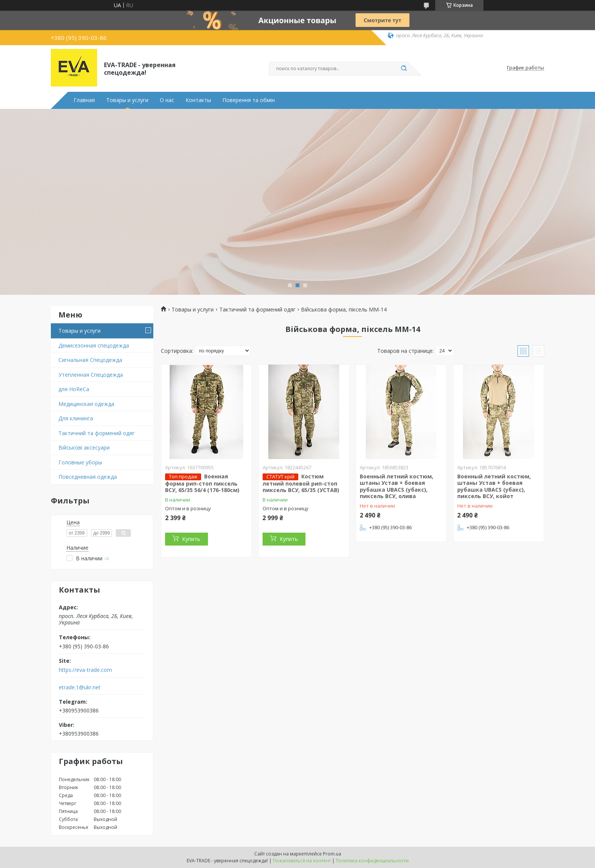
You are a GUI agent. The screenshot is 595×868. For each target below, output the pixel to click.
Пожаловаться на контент (302, 861)
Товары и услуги (127, 100)
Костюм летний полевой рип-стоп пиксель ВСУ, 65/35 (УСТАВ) (301, 483)
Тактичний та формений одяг (97, 433)
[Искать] (404, 69)
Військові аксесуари (84, 447)
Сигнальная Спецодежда (90, 360)
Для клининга (76, 418)
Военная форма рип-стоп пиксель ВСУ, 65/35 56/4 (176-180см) (202, 483)
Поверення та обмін (249, 100)
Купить (191, 539)
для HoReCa (74, 389)
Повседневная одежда (88, 477)
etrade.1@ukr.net (80, 687)
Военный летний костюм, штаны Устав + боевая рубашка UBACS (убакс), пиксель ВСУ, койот (494, 486)
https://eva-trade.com (85, 670)
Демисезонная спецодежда (94, 345)
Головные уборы (80, 462)
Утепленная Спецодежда (91, 375)
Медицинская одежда (86, 404)
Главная (84, 100)
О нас (167, 100)
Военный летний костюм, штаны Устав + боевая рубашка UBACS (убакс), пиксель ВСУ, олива (397, 486)
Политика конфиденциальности (372, 861)
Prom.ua (332, 854)
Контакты (198, 100)
